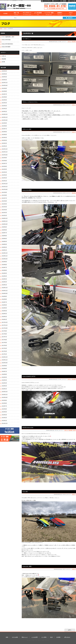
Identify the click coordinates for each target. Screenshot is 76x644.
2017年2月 (4, 351)
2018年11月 (5, 291)
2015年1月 (4, 421)
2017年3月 (4, 348)
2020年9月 (4, 227)
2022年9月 (4, 158)
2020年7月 (4, 233)
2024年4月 (4, 103)
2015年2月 (4, 418)
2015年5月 (4, 412)
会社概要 (58, 637)
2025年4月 (4, 74)
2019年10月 (5, 259)
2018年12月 (5, 288)
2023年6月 (4, 132)
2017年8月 (4, 334)
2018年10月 (5, 294)
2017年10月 (5, 328)
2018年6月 (4, 305)
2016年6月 (4, 374)
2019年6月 (4, 270)
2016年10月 (5, 363)
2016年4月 (4, 380)
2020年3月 (4, 244)
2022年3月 (4, 175)
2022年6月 (4, 167)
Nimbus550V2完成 (6, 40)
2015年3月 (4, 415)
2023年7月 (4, 129)
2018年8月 (4, 299)
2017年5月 (4, 343)
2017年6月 (4, 340)
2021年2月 (4, 213)
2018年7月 (4, 302)
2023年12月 (5, 114)
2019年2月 (4, 282)
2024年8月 (4, 91)
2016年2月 (4, 386)
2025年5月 (4, 71)
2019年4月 (4, 276)
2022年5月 (4, 169)
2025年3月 (4, 77)
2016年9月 (4, 366)
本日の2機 (25, 492)
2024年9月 (4, 88)
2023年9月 (4, 123)
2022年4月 (4, 172)
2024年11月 (5, 83)
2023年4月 (4, 138)
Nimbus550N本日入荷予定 (29, 376)
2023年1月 (4, 146)
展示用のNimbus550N (28, 428)
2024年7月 (4, 94)
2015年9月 (4, 400)
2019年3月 (4, 279)
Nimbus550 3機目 (27, 566)
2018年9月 (4, 296)
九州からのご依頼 (27, 129)
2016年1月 (4, 389)
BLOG (51, 637)
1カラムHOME (15, 637)
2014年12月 (5, 424)
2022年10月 (5, 155)
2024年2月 (4, 109)
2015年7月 (4, 406)
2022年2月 (4, 178)
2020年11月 (5, 221)
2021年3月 (4, 210)
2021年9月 (4, 192)
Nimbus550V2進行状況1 (7, 44)
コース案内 (44, 637)
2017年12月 (5, 322)
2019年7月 (4, 268)
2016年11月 (5, 360)
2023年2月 (4, 143)
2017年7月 (4, 337)
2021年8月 (4, 195)
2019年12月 (5, 253)
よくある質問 (35, 637)
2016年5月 (4, 377)
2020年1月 (4, 250)
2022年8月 (4, 161)
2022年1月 (4, 181)
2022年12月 (5, 149)
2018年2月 (4, 317)
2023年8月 (4, 126)
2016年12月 (5, 357)
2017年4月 (4, 346)
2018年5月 (4, 308)
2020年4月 (4, 242)
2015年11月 (5, 395)
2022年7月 (4, 164)
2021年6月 (4, 201)
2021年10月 (5, 190)
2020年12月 (5, 218)
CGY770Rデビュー (27, 39)
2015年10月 (5, 398)
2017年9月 (4, 331)
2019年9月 (4, 262)
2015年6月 (4, 409)
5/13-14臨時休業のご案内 (8, 37)
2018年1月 (4, 320)
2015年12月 (5, 392)
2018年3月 (4, 314)
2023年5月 (4, 135)
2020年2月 (4, 247)
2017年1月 (4, 354)
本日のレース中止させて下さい (30, 102)
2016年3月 (4, 383)
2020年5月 (4, 239)
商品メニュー (25, 637)
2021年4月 (4, 207)
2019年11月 (5, 256)
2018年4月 (4, 311)
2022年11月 (5, 152)
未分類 (74, 431)
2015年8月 (4, 403)
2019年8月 (4, 265)
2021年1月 (4, 216)
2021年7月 (4, 198)
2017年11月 (5, 325)
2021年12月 (5, 184)
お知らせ (69, 42)
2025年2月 (4, 80)
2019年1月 (4, 285)
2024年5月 (4, 100)
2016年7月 (4, 372)
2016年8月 (4, 369)
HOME (1, 29)
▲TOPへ (70, 630)
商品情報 (74, 42)
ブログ (5, 29)
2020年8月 (4, 230)
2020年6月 (4, 236)
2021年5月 (4, 204)
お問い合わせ (67, 637)
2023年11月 (5, 117)
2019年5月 (4, 273)
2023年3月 (4, 140)
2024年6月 (4, 97)
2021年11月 (5, 187)
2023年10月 (5, 120)
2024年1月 (4, 112)
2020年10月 (5, 224)
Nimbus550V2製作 (6, 47)
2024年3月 (4, 106)
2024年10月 (5, 86)
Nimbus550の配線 (27, 190)
